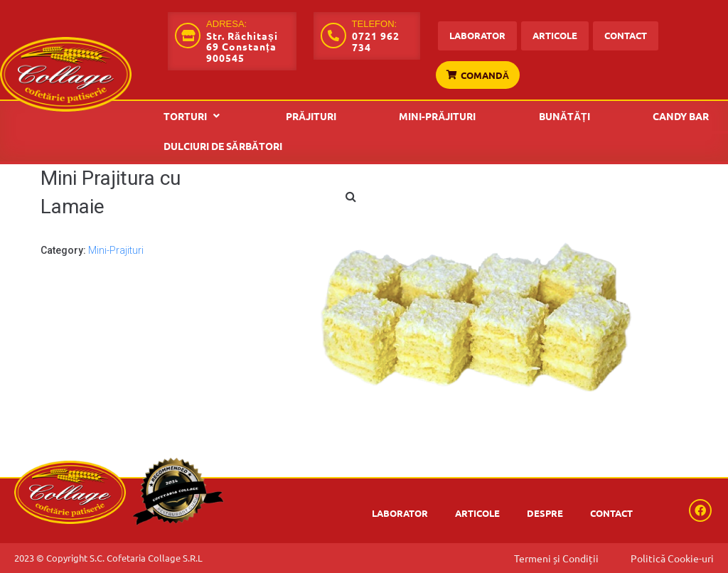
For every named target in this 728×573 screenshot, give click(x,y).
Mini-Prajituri (116, 250)
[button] (193, 116)
